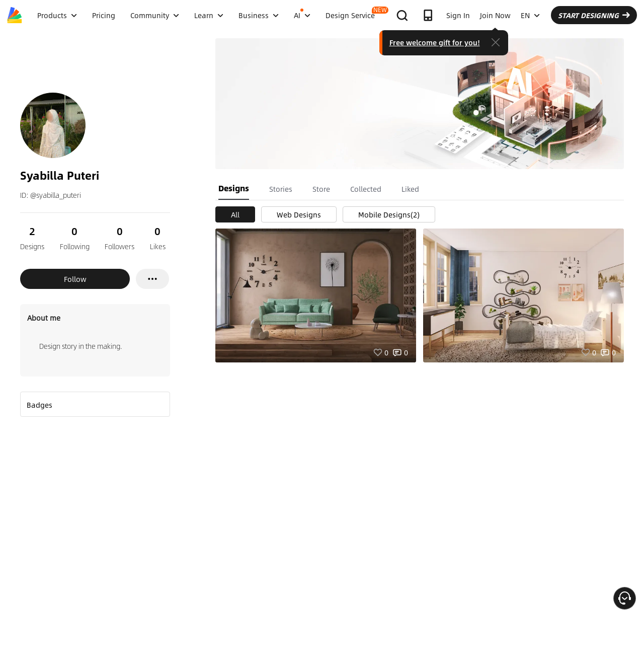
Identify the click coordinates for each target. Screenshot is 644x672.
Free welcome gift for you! (435, 42)
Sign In (458, 15)
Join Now (495, 15)
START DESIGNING (594, 15)
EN (530, 15)
